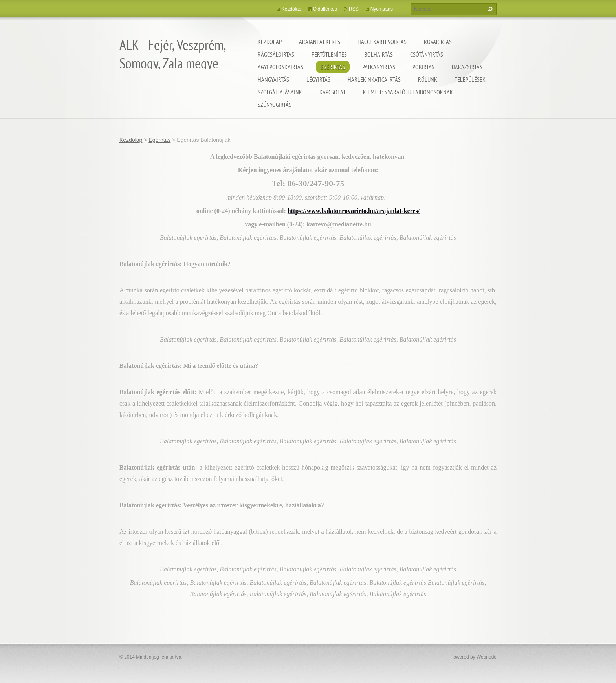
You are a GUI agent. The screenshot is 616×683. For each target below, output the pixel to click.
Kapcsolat (333, 92)
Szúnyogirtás (275, 105)
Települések (470, 79)
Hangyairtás (273, 79)
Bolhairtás (379, 54)
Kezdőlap (270, 42)
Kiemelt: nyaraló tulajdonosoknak (408, 92)
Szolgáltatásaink (280, 92)
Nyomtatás (382, 9)
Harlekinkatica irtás (374, 79)
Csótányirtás (427, 54)
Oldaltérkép (325, 9)
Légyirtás (318, 79)
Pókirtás (423, 67)
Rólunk (428, 79)
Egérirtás (333, 67)
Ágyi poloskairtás (280, 67)
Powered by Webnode (473, 657)
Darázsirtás (467, 67)
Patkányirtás (379, 67)
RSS (354, 9)
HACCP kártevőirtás (382, 42)
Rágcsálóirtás (276, 54)
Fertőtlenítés (329, 54)
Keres (489, 9)
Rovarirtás (438, 42)
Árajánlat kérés (320, 42)
